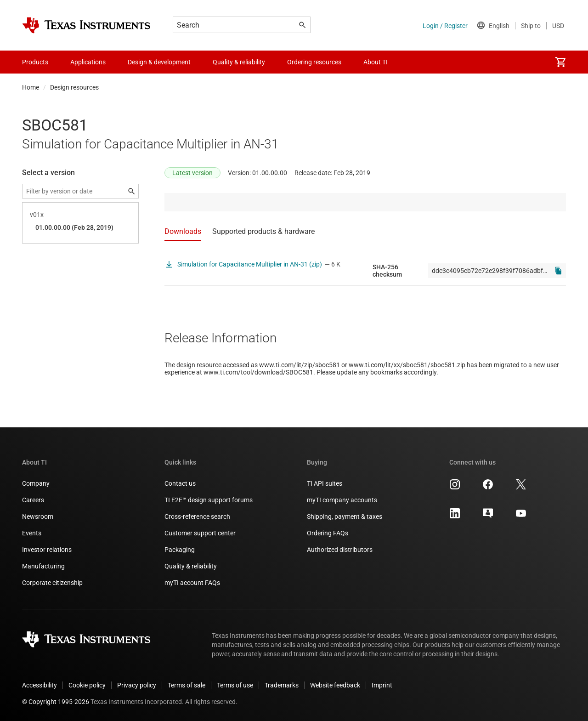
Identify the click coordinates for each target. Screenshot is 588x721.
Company (36, 483)
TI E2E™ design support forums (209, 500)
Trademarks (282, 685)
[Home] (86, 25)
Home (31, 87)
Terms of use (235, 685)
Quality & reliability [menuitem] (239, 62)
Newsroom (38, 517)
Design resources (74, 87)
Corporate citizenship (52, 583)
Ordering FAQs (328, 533)
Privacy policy (137, 685)
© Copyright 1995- (56, 702)
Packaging (180, 550)
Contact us (180, 483)
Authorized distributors (340, 550)
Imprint (382, 685)
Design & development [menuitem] (159, 62)
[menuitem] (560, 62)
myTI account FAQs (192, 583)
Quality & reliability (191, 566)
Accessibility (40, 685)
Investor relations (47, 550)
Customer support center (200, 533)
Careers (33, 500)
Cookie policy (87, 685)
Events (32, 533)
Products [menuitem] (35, 62)
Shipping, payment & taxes (345, 517)
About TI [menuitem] (376, 62)
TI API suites (325, 483)
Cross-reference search (197, 517)
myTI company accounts (342, 500)
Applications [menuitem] (88, 62)
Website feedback (335, 685)
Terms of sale (187, 685)
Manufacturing (43, 566)
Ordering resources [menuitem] (314, 62)
